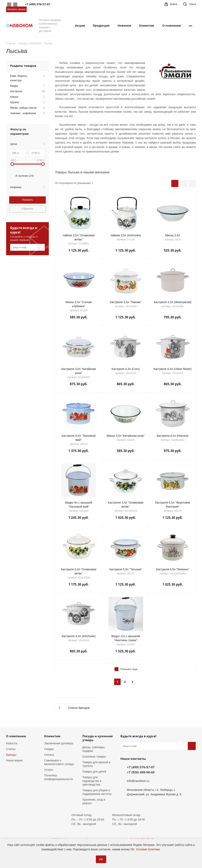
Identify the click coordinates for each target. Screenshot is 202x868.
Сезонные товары (94, 757)
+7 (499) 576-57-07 (141, 767)
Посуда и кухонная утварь (98, 738)
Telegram (15, 4)
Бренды (11, 755)
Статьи (11, 749)
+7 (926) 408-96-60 (141, 772)
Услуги (49, 770)
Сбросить (27, 209)
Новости (12, 743)
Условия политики (148, 849)
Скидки (49, 749)
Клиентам (52, 736)
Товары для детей (94, 772)
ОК (101, 859)
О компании (16, 736)
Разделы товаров (23, 66)
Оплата (49, 755)
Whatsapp (9, 4)
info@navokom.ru (138, 781)
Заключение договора (59, 743)
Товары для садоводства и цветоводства (92, 781)
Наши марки (14, 760)
